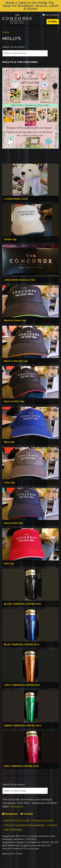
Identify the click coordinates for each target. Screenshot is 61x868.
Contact (52, 825)
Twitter (27, 814)
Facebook (10, 814)
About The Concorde (17, 821)
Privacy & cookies (43, 821)
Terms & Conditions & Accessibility (24, 825)
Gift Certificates (13, 830)
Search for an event (13, 47)
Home (6, 32)
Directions (17, 807)
